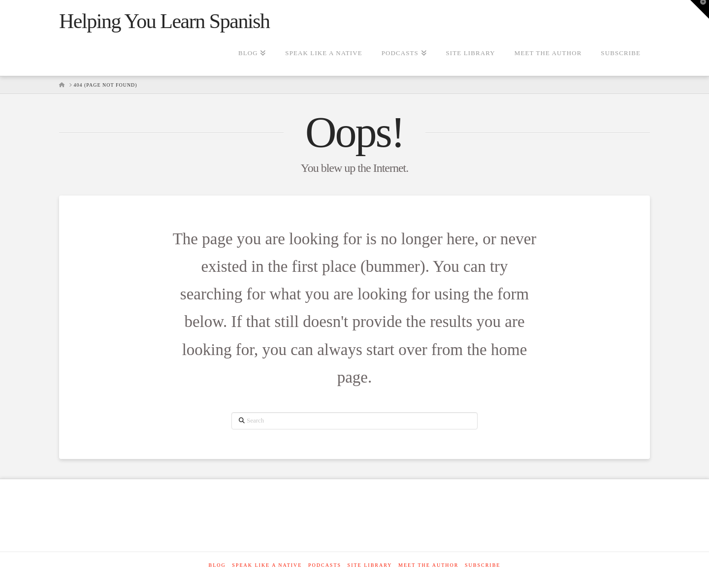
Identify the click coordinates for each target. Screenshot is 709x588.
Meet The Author (428, 565)
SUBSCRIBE (483, 565)
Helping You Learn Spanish (164, 21)
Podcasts (325, 565)
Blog (217, 565)
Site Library (370, 565)
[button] (700, 9)
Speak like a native (267, 565)
